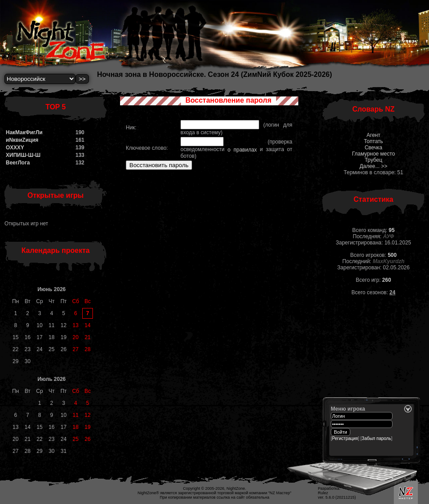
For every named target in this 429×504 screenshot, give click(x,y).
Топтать (373, 141)
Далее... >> (374, 166)
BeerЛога (18, 163)
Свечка (373, 148)
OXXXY (15, 148)
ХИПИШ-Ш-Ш (23, 155)
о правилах (242, 150)
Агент (374, 135)
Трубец (373, 160)
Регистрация (345, 438)
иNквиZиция (22, 140)
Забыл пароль (377, 438)
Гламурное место (374, 154)
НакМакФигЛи (24, 132)
